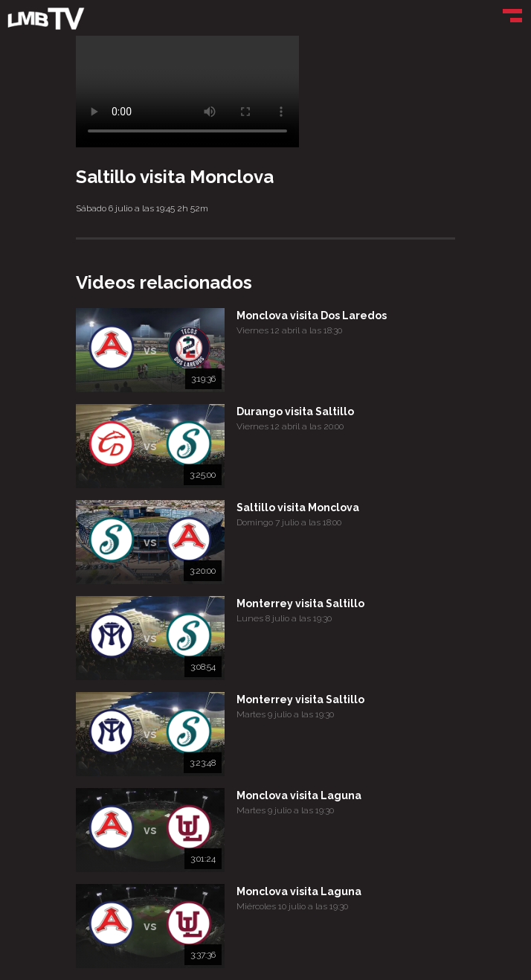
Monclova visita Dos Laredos (312, 316)
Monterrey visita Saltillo (300, 603)
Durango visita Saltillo (295, 411)
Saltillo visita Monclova (298, 507)
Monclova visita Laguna (299, 795)
